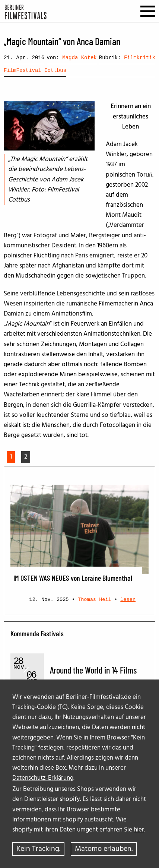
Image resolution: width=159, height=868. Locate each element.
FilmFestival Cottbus (35, 70)
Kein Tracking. (38, 849)
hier (139, 830)
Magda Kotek (79, 58)
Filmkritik (140, 58)
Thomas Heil (95, 600)
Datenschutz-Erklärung (43, 778)
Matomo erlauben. (104, 849)
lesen (128, 600)
